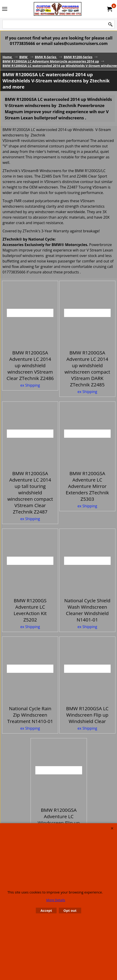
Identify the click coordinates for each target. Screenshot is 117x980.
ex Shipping (30, 385)
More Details (56, 900)
